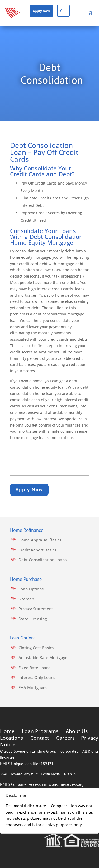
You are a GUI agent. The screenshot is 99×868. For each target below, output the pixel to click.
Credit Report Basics (37, 550)
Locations (11, 738)
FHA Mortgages (33, 687)
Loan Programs (40, 731)
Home (7, 731)
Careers (65, 738)
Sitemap (26, 599)
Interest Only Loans (37, 677)
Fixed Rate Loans (34, 668)
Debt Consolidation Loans (43, 560)
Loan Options (31, 589)
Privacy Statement (36, 609)
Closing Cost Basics (36, 648)
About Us (77, 731)
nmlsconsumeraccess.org (63, 784)
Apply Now (41, 11)
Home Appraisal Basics (40, 540)
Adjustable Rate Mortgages (44, 657)
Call (63, 11)
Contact (40, 738)
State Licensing (33, 619)
